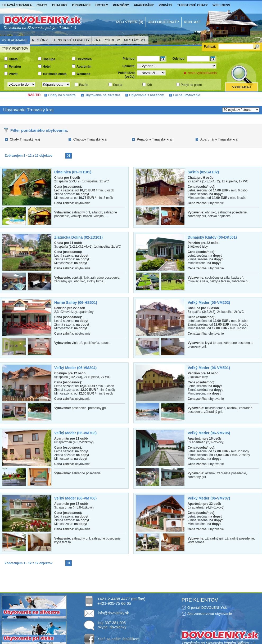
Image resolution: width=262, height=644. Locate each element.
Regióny (40, 40)
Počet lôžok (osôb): (127, 75)
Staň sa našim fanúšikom (119, 639)
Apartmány (144, 5)
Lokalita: (129, 66)
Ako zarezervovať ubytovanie (210, 614)
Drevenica (84, 59)
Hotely (102, 5)
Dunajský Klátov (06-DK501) (212, 237)
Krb (149, 85)
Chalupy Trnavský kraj (90, 139)
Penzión (15, 67)
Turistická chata (55, 74)
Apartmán (84, 67)
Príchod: (129, 59)
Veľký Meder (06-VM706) (75, 498)
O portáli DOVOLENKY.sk (207, 608)
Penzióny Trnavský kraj (155, 139)
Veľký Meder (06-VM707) (209, 498)
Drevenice (82, 5)
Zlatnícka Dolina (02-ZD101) (78, 237)
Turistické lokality (71, 40)
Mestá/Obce (135, 40)
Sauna (118, 85)
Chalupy (60, 5)
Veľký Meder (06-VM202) (209, 303)
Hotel (47, 67)
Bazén (84, 85)
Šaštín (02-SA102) (203, 172)
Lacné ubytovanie (187, 95)
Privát (13, 74)
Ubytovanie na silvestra (102, 95)
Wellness (221, 5)
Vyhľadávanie (15, 40)
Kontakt (193, 22)
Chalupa (49, 59)
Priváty (165, 5)
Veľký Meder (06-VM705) (209, 433)
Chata (13, 59)
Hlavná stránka (17, 5)
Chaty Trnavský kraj (25, 139)
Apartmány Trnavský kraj (219, 139)
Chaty (42, 5)
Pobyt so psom (191, 85)
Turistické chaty (192, 5)
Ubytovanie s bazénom (147, 95)
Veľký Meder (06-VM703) (75, 433)
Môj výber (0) (130, 22)
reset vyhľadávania (202, 73)
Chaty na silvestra (62, 95)
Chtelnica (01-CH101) (73, 172)
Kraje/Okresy (107, 40)
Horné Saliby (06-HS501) (76, 303)
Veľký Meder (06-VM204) (75, 368)
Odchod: (179, 59)
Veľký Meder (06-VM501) (209, 368)
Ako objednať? (164, 22)
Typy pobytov (15, 48)
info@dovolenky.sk (113, 613)
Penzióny (121, 5)
